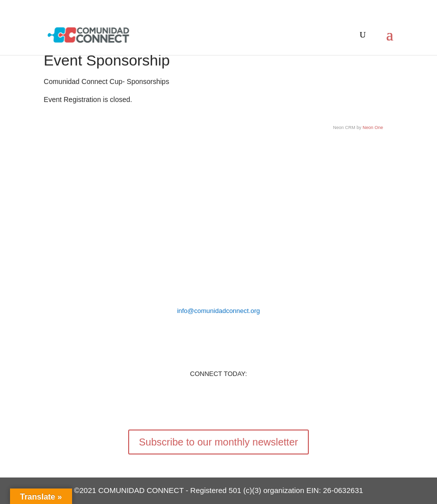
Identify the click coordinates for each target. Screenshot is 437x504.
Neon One (373, 127)
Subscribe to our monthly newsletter (219, 442)
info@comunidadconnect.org (219, 311)
